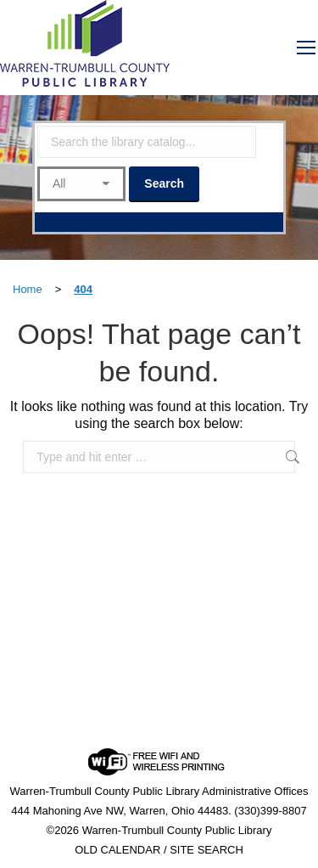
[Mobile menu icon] (306, 48)
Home (28, 289)
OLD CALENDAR (117, 850)
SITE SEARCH (206, 850)
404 (83, 289)
